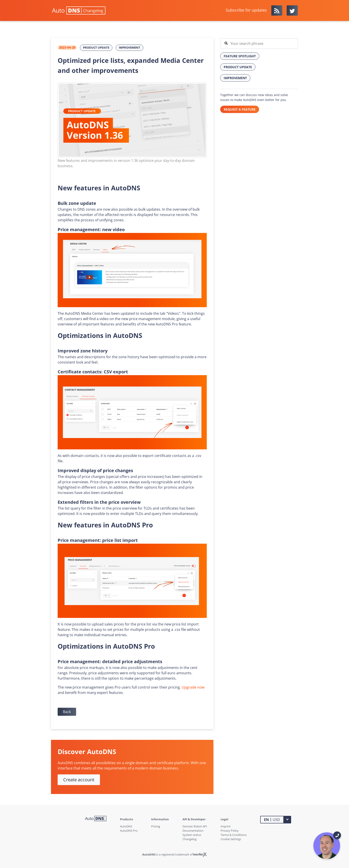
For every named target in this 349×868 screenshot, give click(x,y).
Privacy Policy (230, 831)
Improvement (130, 47)
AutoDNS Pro (129, 831)
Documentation (193, 831)
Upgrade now (193, 687)
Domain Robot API (195, 826)
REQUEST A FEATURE (240, 109)
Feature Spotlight (240, 56)
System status (192, 835)
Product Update (96, 47)
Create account (79, 780)
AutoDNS (126, 826)
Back (67, 712)
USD (272, 819)
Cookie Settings (231, 839)
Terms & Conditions (234, 835)
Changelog (190, 839)
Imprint (226, 826)
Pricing (156, 826)
